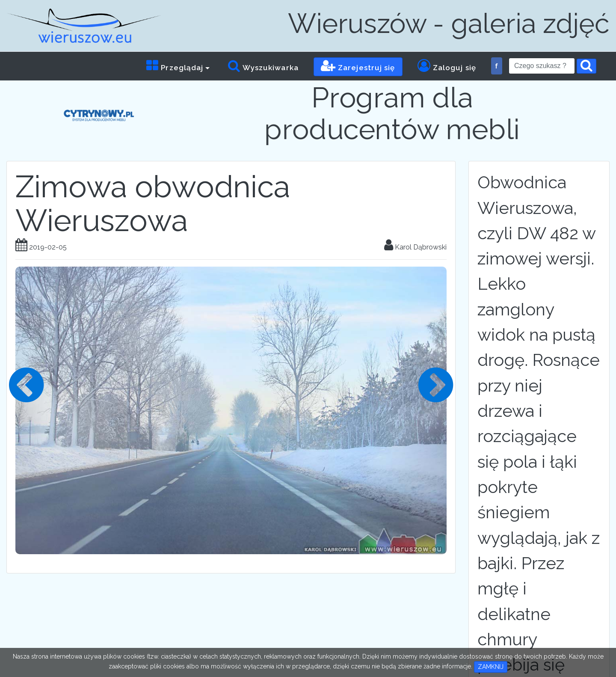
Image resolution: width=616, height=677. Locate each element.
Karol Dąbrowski (415, 247)
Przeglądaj (175, 65)
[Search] (542, 66)
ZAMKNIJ (491, 667)
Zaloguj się (447, 65)
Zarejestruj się (358, 65)
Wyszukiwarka (263, 65)
